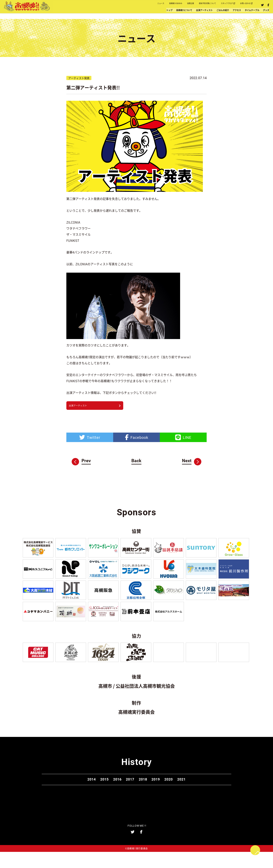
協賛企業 (155, 5)
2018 (146, 791)
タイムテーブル (241, 14)
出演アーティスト (167, 14)
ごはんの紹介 (195, 14)
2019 (164, 791)
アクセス (217, 14)
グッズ (262, 14)
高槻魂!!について (136, 14)
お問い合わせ (241, 5)
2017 (127, 791)
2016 (109, 791)
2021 (202, 791)
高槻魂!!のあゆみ (131, 5)
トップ (113, 14)
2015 (90, 791)
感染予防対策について (181, 5)
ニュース (108, 5)
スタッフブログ (213, 5)
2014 (71, 791)
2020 (183, 791)
